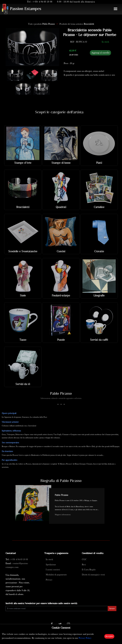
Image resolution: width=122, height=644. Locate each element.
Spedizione (51, 565)
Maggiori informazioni (63, 515)
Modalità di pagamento (56, 575)
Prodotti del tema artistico (77, 24)
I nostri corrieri (53, 570)
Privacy (49, 580)
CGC (84, 560)
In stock (49, 560)
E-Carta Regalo (89, 570)
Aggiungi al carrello (100, 53)
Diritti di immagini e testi (93, 575)
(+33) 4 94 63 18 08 (43, 2)
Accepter (109, 636)
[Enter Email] (57, 609)
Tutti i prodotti (42, 24)
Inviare (112, 609)
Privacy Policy (85, 638)
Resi (84, 565)
